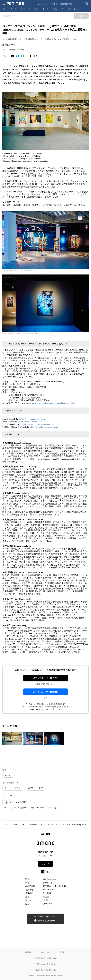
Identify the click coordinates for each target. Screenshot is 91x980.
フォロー (46, 864)
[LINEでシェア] (23, 56)
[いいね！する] (5, 56)
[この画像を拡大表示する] (12, 739)
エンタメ (46, 9)
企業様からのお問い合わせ (46, 964)
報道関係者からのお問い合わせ (46, 958)
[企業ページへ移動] (45, 844)
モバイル (27, 9)
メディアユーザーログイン (46, 678)
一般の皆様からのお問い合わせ (46, 970)
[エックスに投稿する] (13, 56)
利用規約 (63, 952)
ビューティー (59, 9)
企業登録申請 (66, 4)
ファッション (74, 9)
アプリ (37, 9)
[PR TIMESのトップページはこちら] (15, 4)
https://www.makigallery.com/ (33, 419)
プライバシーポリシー (46, 952)
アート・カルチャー (13, 788)
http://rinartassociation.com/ (31, 422)
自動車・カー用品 (35, 788)
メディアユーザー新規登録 (46, 692)
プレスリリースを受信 (48, 4)
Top (4, 9)
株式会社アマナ (36, 825)
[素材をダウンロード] (31, 56)
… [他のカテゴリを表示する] (83, 8)
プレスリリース (20, 825)
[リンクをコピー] (36, 56)
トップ (7, 825)
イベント (8, 775)
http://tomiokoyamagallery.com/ (45, 427)
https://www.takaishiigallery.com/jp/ (38, 424)
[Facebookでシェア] (18, 56)
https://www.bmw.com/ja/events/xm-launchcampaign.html (50, 403)
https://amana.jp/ (49, 879)
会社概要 (28, 952)
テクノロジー (14, 9)
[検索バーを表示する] (87, 4)
